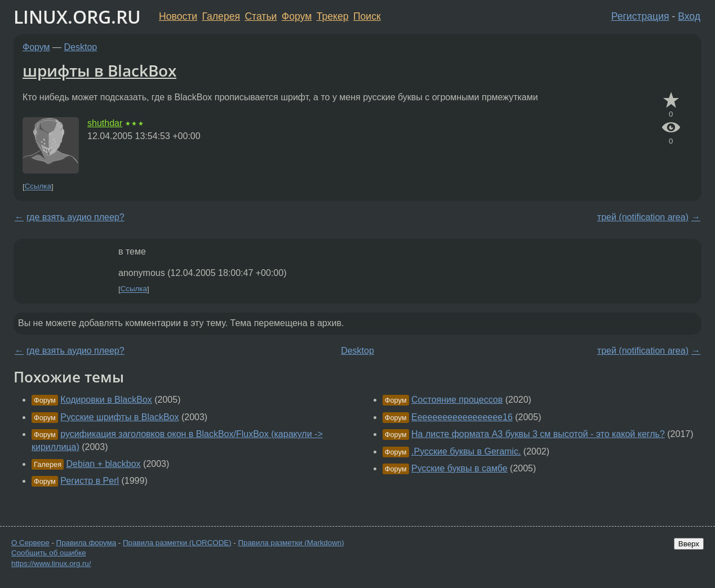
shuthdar (105, 123)
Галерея (221, 16)
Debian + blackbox (104, 464)
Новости (178, 16)
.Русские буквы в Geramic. (466, 451)
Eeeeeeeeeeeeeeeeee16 (462, 417)
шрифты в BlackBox (99, 70)
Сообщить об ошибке (49, 553)
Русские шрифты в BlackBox (119, 417)
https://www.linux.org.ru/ (51, 563)
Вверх (689, 544)
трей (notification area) (643, 217)
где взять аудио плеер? (76, 217)
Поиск (367, 16)
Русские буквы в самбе (459, 468)
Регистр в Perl (90, 481)
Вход (689, 16)
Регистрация (640, 16)
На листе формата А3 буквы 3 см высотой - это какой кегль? (538, 434)
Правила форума (86, 543)
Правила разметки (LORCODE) (177, 543)
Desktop (81, 47)
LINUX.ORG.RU (77, 17)
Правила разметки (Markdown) (291, 543)
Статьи (261, 16)
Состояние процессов (457, 400)
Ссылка (38, 187)
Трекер (333, 16)
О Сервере (30, 543)
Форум (297, 16)
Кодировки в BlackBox (106, 400)
